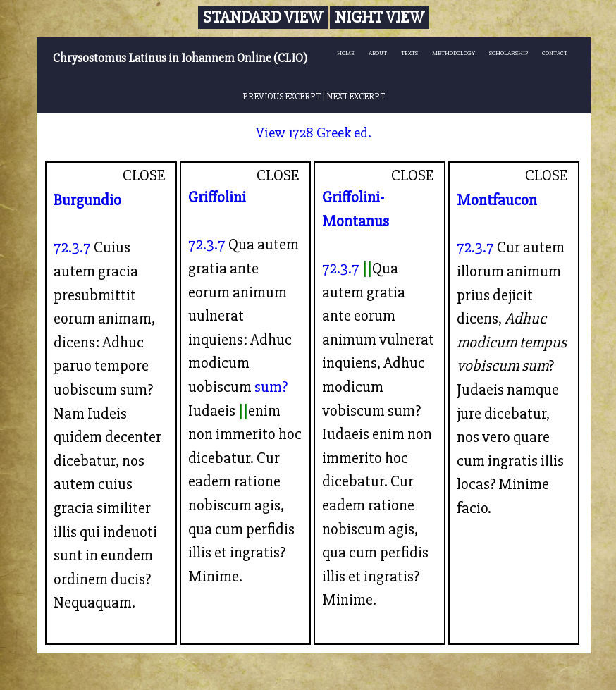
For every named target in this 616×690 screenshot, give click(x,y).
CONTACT (555, 53)
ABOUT (378, 53)
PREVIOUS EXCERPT (282, 97)
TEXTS (409, 53)
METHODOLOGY (454, 53)
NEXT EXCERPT (356, 97)
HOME (346, 53)
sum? (271, 387)
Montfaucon (497, 200)
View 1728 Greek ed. (314, 133)
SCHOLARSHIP (509, 53)
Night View (380, 17)
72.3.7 (72, 247)
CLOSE (144, 175)
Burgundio (87, 200)
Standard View (263, 17)
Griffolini (217, 197)
